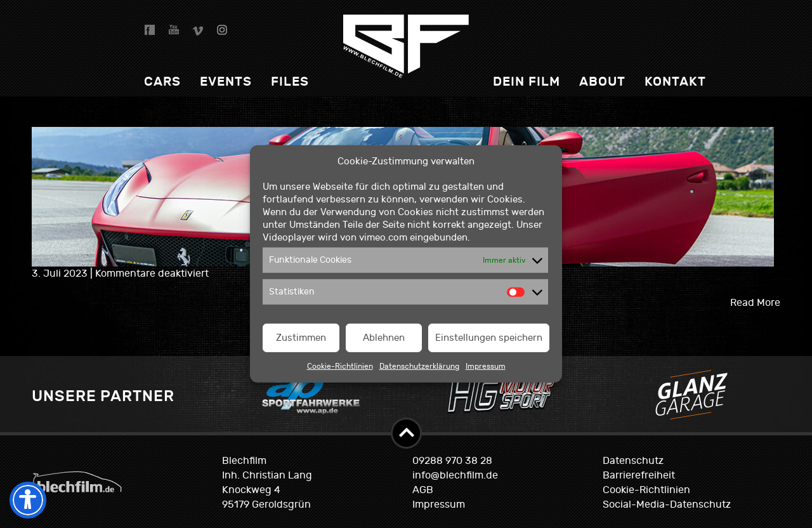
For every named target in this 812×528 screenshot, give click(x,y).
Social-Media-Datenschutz (667, 505)
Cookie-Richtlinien (340, 366)
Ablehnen (384, 338)
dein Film (527, 82)
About (602, 82)
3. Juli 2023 (61, 274)
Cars (162, 82)
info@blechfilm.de (455, 475)
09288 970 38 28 (452, 461)
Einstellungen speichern (489, 338)
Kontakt (675, 82)
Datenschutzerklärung (419, 366)
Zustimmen (301, 338)
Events (226, 82)
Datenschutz (633, 461)
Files (290, 82)
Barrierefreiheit (639, 475)
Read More (755, 303)
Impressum (486, 366)
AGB (423, 490)
